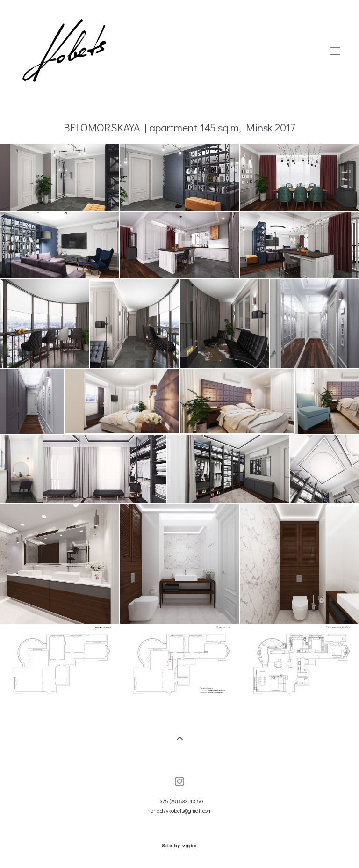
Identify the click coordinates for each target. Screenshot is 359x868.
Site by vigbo (179, 846)
